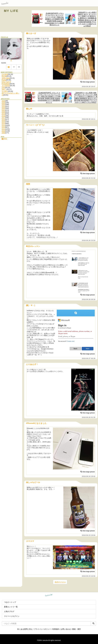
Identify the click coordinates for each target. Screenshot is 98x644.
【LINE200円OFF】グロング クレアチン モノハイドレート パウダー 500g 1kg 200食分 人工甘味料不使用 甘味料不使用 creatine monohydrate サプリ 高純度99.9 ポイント (55, 19)
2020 (3, 112)
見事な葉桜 (6, 78)
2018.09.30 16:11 (89, 119)
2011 (3, 129)
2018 (3, 116)
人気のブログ (9, 611)
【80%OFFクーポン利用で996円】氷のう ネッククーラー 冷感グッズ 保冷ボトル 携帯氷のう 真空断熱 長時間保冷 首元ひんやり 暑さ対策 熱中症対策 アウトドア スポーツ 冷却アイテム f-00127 (87, 19)
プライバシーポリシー (42, 629)
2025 (3, 103)
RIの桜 (4, 76)
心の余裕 (5, 74)
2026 (3, 101)
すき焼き (5, 91)
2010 (3, 131)
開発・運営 (77, 629)
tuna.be (49, 596)
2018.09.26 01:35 (89, 417)
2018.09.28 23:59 (89, 240)
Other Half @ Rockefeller (6, 83)
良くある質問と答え (25, 629)
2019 (3, 114)
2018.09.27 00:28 (89, 358)
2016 (3, 120)
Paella (4, 80)
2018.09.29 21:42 (89, 178)
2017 (3, 118)
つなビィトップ (10, 602)
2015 (3, 122)
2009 (3, 133)
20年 (3, 88)
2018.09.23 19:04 (89, 535)
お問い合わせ (66, 629)
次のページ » (60, 582)
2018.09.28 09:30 (89, 299)
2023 (3, 107)
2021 (3, 110)
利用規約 (56, 629)
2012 (3, 127)
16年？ (4, 89)
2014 (3, 123)
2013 (3, 125)
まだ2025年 (6, 86)
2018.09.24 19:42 (89, 476)
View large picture (88, 82)
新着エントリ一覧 (11, 607)
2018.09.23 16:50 (89, 576)
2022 (3, 108)
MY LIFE (11, 11)
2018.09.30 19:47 (89, 87)
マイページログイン (12, 616)
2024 (3, 105)
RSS (4, 139)
